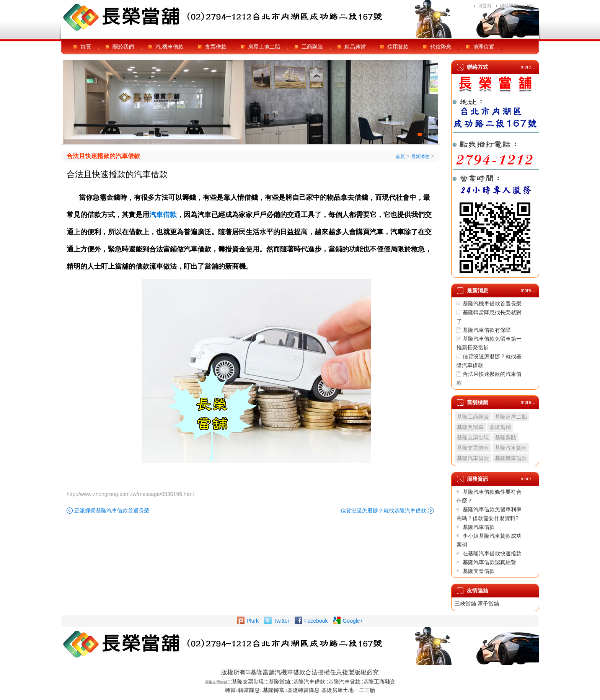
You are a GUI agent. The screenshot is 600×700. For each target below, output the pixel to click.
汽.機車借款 (170, 47)
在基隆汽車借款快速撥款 (492, 553)
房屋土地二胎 (264, 47)
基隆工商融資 (473, 417)
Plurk (253, 621)
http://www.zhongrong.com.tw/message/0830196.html (130, 494)
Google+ (353, 621)
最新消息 (420, 157)
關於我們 (123, 47)
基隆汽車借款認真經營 (489, 562)
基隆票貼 (505, 437)
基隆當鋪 (500, 427)
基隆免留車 (470, 427)
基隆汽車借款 (473, 458)
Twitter (281, 621)
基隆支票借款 (473, 448)
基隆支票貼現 (473, 437)
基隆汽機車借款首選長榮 (492, 303)
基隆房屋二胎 (511, 417)
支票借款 (216, 47)
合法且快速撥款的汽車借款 (103, 156)
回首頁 (484, 6)
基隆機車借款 (511, 458)
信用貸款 (398, 47)
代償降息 (441, 47)
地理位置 (484, 47)
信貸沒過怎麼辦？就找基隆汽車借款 (383, 511)
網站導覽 (509, 6)
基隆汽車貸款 (511, 448)
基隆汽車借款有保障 (487, 330)
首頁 (86, 47)
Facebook (316, 621)
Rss (531, 6)
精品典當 (355, 47)
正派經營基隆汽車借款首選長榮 (112, 511)
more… (528, 67)
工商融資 (312, 47)
